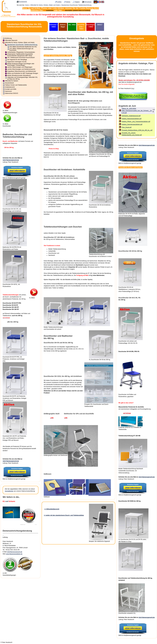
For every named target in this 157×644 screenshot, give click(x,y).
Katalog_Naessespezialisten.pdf (132, 119)
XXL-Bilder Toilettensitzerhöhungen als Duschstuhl (21, 49)
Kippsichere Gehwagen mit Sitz (17, 62)
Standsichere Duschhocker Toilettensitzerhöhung (76, 5)
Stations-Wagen (63, 26)
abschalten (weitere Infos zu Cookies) (78, 11)
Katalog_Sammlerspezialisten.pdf (132, 124)
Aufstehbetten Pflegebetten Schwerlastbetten (21, 52)
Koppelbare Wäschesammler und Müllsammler (22, 71)
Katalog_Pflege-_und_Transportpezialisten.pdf (136, 122)
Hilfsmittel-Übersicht (11, 40)
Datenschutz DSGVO (11, 93)
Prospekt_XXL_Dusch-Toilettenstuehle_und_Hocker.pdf (132, 134)
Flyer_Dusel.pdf (127, 127)
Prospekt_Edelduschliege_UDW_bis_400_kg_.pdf (137, 130)
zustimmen (50, 11)
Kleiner (68, 2)
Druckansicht (23, 2)
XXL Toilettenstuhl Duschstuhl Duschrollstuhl (21, 58)
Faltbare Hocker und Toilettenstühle (16, 85)
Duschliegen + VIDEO (90, 26)
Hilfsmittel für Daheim (12, 81)
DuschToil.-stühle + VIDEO (81, 27)
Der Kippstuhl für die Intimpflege (17, 60)
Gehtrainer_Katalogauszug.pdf (131, 116)
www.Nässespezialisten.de (14, 554)
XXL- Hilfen (72, 25)
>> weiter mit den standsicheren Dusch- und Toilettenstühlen (64, 515)
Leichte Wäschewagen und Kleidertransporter (21, 69)
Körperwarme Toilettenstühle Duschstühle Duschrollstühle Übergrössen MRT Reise (20, 55)
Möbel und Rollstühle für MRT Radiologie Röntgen (23, 73)
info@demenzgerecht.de (11, 160)
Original (77, 2)
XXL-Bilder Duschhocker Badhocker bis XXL (23, 47)
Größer (59, 2)
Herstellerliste (9, 491)
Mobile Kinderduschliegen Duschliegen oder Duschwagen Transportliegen (21, 64)
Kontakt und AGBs (11, 89)
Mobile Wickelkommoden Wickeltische (19, 75)
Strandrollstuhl (9, 83)
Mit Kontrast (88, 2)
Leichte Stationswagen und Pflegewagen (20, 67)
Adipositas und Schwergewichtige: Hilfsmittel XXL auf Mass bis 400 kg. (22, 78)
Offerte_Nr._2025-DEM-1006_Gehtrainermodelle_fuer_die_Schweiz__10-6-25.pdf (137, 111)
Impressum (8, 91)
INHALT (100, 25)
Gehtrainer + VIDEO (54, 26)
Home (27, 5)
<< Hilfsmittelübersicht (52, 509)
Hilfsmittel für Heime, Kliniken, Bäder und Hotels (45, 5)
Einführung (8, 38)
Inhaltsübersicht (10, 87)
